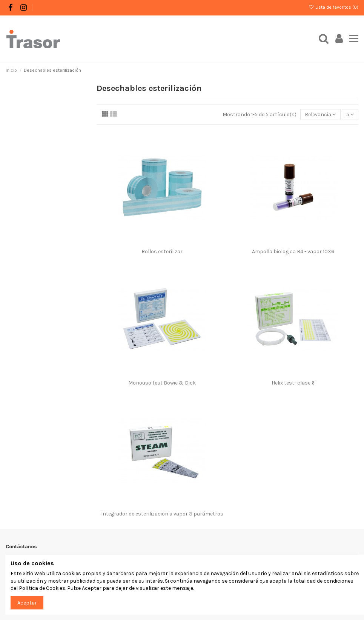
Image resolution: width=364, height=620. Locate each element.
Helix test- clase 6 (293, 383)
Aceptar (27, 603)
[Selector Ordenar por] (320, 115)
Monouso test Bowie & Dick (162, 383)
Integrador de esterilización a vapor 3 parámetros (162, 514)
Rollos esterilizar (162, 252)
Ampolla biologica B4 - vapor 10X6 (293, 252)
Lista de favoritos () (333, 7)
